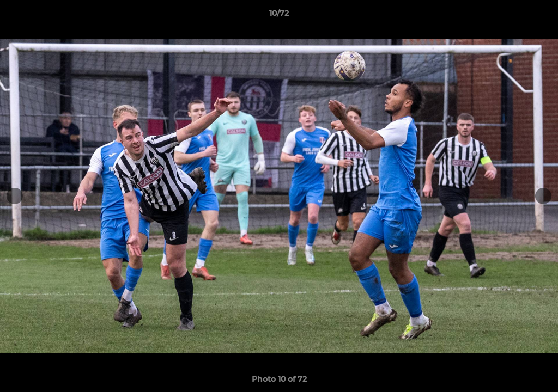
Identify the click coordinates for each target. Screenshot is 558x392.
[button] (538, 16)
